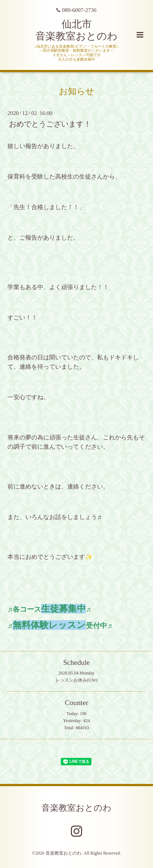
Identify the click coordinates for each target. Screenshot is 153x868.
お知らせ (77, 91)
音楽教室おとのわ (76, 808)
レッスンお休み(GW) (76, 680)
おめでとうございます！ (50, 124)
